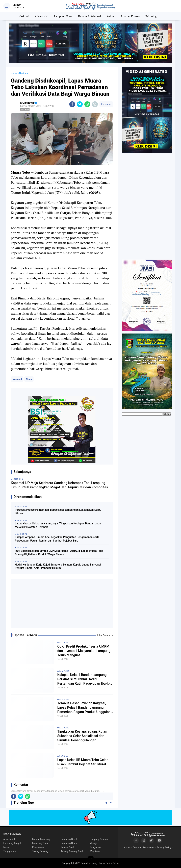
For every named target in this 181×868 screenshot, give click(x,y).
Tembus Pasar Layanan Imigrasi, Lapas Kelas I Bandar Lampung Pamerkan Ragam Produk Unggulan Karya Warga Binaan (84, 708)
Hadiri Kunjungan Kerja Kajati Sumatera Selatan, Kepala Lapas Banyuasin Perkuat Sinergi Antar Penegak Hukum (59, 566)
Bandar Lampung (41, 839)
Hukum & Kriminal (90, 16)
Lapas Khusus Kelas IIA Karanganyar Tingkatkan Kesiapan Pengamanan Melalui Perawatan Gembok (58, 525)
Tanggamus (10, 851)
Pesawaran (38, 847)
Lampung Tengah (12, 843)
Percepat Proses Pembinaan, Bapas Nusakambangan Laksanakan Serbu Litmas (58, 512)
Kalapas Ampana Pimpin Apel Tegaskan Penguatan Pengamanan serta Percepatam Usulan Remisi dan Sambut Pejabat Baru (57, 539)
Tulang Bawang (40, 851)
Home (14, 73)
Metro (6, 847)
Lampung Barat (69, 839)
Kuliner (111, 16)
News (29, 379)
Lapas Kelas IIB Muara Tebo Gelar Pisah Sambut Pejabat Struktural (83, 762)
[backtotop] (91, 859)
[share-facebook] (72, 104)
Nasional (24, 16)
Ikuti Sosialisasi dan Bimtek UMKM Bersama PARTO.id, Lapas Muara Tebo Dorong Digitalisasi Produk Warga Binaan (59, 553)
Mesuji (93, 843)
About (127, 848)
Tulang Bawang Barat (72, 851)
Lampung (64, 643)
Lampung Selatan (99, 839)
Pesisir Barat (68, 847)
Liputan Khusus (130, 16)
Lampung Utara (63, 16)
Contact (137, 848)
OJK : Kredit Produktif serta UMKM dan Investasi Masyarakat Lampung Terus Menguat (84, 651)
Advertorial (42, 16)
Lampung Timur (40, 843)
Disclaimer (149, 848)
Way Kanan (95, 851)
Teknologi (151, 16)
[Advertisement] (62, 604)
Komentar (106, 104)
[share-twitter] (80, 104)
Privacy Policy (164, 848)
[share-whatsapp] (87, 104)
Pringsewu (95, 847)
